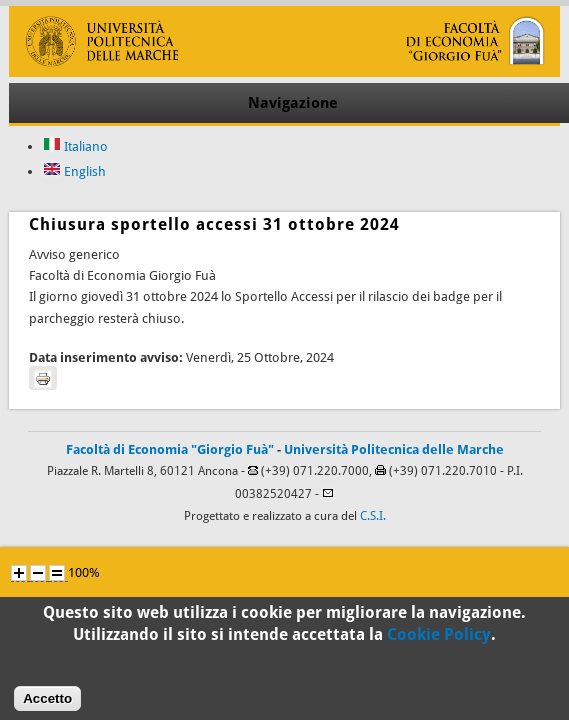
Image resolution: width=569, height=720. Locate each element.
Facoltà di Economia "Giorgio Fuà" (170, 449)
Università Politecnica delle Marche (394, 449)
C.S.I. (373, 516)
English (74, 171)
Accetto (47, 704)
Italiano (75, 146)
